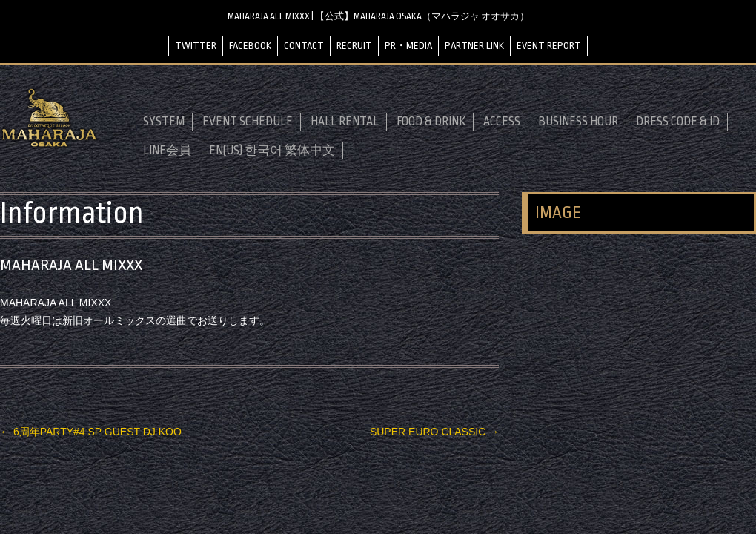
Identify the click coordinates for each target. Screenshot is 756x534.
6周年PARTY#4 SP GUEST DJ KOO (91, 432)
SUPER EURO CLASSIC (434, 432)
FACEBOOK (250, 46)
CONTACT (304, 46)
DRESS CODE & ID (678, 122)
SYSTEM (164, 122)
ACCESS (502, 122)
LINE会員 (167, 151)
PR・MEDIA (408, 46)
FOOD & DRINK (431, 122)
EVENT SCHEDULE (248, 122)
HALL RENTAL (345, 122)
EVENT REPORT (549, 46)
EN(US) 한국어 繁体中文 (272, 151)
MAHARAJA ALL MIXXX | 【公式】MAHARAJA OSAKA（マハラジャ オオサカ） (378, 16)
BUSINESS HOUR (578, 122)
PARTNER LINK (474, 46)
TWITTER (196, 46)
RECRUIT (354, 46)
